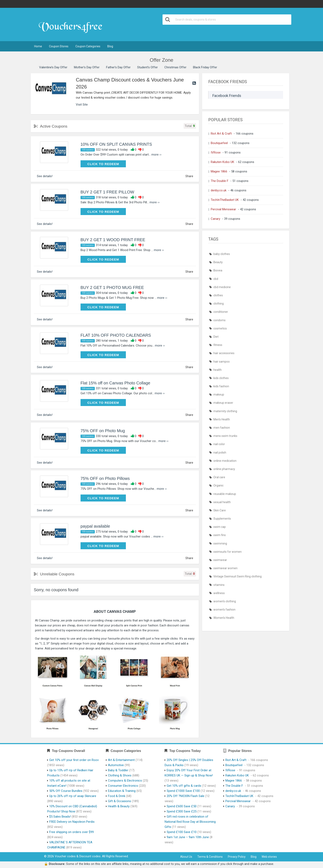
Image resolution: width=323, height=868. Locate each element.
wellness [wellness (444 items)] (219, 593)
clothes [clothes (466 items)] (218, 295)
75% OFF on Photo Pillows (105, 478)
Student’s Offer (147, 67)
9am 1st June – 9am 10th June (188, 837)
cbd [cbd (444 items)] (216, 279)
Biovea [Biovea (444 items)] (218, 270)
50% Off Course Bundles (66, 791)
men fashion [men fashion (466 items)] (222, 428)
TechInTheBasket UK (225, 200)
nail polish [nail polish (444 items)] (220, 453)
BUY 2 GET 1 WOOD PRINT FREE (113, 240)
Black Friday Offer (205, 67)
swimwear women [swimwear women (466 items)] (225, 568)
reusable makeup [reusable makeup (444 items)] (225, 494)
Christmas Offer (175, 67)
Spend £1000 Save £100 (183, 791)
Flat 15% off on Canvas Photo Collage (115, 383)
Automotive (116, 765)
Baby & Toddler (118, 770)
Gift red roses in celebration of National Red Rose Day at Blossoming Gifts (190, 822)
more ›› (156, 155)
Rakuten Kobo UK (222, 162)
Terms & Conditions (210, 857)
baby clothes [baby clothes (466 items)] (222, 254)
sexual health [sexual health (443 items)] (222, 502)
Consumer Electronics (123, 786)
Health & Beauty (119, 806)
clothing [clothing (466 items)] (219, 304)
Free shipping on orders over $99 (71, 832)
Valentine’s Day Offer (53, 67)
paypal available (95, 526)
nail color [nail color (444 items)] (219, 444)
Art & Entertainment (121, 760)
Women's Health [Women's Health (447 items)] (224, 618)
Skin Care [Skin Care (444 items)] (220, 510)
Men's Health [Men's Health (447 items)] (222, 419)
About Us (186, 857)
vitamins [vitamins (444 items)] (219, 585)
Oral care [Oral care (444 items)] (219, 477)
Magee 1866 (219, 171)
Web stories (269, 857)
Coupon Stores (59, 46)
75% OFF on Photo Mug (103, 431)
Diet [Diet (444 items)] (216, 337)
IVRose (216, 152)
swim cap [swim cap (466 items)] (220, 527)
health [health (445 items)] (218, 370)
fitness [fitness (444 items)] (218, 345)
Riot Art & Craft (221, 134)
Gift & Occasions (119, 801)
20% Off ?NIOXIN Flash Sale (185, 796)
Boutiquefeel (219, 143)
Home (38, 46)
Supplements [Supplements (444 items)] (222, 519)
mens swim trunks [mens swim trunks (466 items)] (225, 436)
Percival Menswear (223, 209)
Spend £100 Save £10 (182, 832)
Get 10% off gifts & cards (184, 786)
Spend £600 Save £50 (182, 806)
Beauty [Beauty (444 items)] (218, 262)
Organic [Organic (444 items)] (218, 485)
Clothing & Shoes (120, 775)
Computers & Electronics (125, 781)
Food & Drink (117, 796)
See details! (45, 176)
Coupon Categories (88, 46)
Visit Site (82, 105)
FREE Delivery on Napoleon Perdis (72, 822)
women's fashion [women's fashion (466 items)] (224, 610)
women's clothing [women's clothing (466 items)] (225, 601)
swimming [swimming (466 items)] (220, 543)
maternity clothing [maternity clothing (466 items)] (225, 411)
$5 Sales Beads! (60, 817)
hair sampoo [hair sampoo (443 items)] (222, 362)
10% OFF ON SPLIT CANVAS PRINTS (116, 144)
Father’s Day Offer (118, 67)
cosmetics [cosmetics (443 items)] (220, 328)
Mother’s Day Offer (87, 67)
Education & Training (122, 791)
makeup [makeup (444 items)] (219, 394)
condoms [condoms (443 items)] (219, 320)
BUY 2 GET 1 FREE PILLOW (107, 192)
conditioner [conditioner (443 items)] (221, 312)
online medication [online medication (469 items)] (225, 461)
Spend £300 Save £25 (182, 811)
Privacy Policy (237, 857)
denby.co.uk (219, 190)
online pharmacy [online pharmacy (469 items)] (224, 469)
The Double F (220, 181)
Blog (110, 46)
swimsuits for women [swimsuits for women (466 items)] (228, 552)
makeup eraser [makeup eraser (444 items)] (223, 403)
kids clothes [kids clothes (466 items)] (221, 378)
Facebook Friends (227, 96)
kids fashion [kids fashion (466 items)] (221, 386)
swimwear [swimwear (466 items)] (220, 560)
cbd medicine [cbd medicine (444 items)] (222, 287)
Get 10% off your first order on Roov (74, 760)
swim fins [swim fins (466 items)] (220, 535)
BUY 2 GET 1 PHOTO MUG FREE (112, 287)
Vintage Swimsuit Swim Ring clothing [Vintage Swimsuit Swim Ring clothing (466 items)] (238, 576)
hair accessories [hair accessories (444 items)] (224, 353)
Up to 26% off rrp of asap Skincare (73, 796)
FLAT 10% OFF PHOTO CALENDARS (116, 335)
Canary (215, 219)
